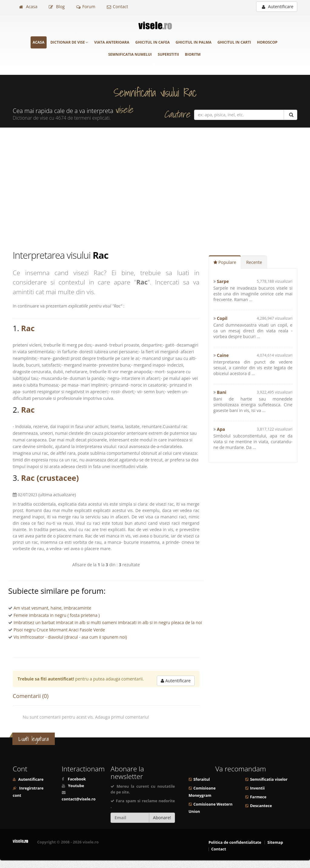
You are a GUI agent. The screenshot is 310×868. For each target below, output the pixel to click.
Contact (117, 7)
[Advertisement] (155, 188)
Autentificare (278, 7)
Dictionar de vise (69, 42)
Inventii (257, 788)
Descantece (261, 806)
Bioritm (193, 54)
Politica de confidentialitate (235, 842)
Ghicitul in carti (234, 42)
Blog (57, 7)
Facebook (77, 779)
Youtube (76, 786)
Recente (254, 262)
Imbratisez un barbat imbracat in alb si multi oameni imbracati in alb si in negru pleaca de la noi (108, 622)
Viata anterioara (112, 42)
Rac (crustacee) (50, 478)
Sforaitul (202, 779)
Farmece (258, 797)
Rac (28, 328)
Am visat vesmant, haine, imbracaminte (53, 608)
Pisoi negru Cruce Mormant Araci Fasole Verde (59, 630)
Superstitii (168, 54)
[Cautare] (290, 115)
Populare (225, 262)
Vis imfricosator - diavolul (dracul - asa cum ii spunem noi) (70, 637)
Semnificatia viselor (269, 779)
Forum (86, 7)
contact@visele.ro (79, 799)
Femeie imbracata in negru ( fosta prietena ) (57, 615)
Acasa (28, 7)
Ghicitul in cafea (153, 42)
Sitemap (275, 842)
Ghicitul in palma (193, 42)
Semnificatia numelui (130, 54)
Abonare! (162, 818)
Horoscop (267, 42)
